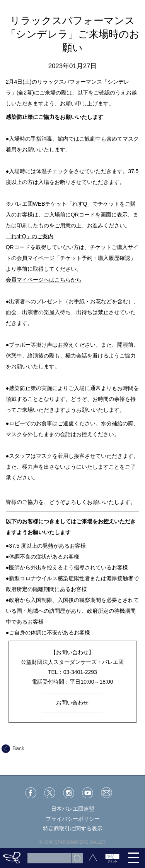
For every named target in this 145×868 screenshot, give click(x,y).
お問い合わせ (72, 703)
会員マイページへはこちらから (44, 280)
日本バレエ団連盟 (73, 809)
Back (13, 748)
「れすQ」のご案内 (30, 236)
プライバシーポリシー (73, 819)
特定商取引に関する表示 (73, 828)
